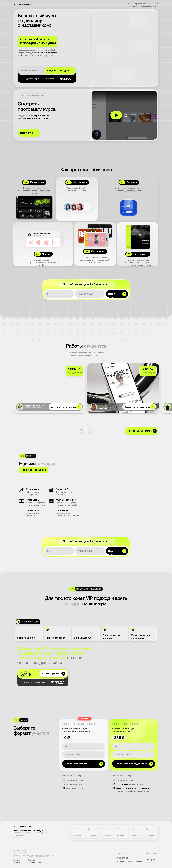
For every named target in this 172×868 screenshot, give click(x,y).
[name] (59, 294)
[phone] (32, 71)
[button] (29, 133)
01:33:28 (65, 79)
